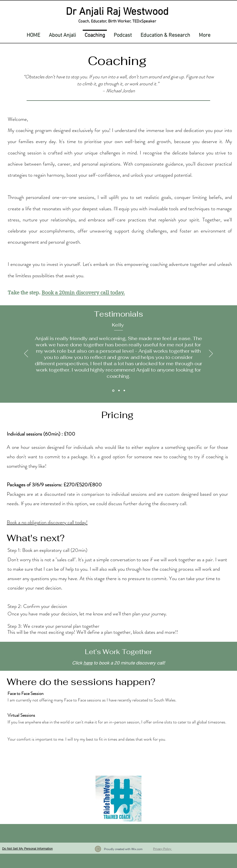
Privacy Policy (163, 849)
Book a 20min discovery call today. (83, 293)
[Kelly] (113, 390)
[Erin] (124, 391)
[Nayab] (119, 391)
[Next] (211, 354)
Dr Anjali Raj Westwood (117, 12)
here (88, 663)
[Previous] (26, 354)
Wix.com (137, 849)
